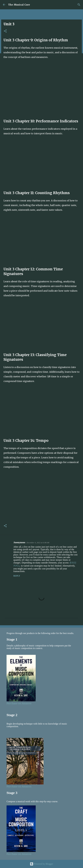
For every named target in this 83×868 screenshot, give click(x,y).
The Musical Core (19, 5)
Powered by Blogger (41, 864)
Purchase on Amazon (19, 703)
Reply (17, 576)
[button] (5, 31)
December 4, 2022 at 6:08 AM (38, 543)
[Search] (79, 5)
